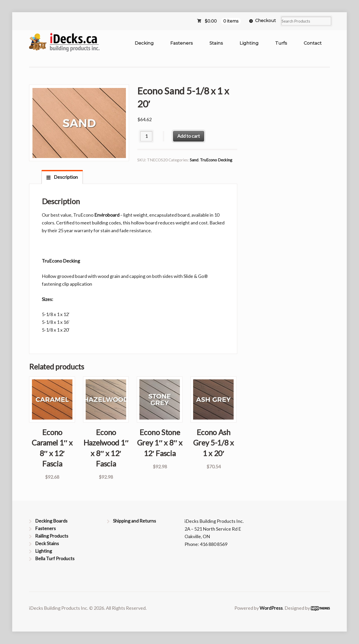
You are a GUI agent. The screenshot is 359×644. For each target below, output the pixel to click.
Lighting (249, 43)
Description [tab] (65, 177)
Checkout (266, 21)
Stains (216, 43)
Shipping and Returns (134, 521)
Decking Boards (51, 521)
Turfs (281, 43)
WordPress (271, 608)
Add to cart (189, 136)
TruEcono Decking (216, 160)
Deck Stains (47, 543)
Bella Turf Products (55, 558)
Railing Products (52, 536)
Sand (194, 160)
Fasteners (182, 43)
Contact (313, 43)
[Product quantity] (146, 136)
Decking (144, 43)
